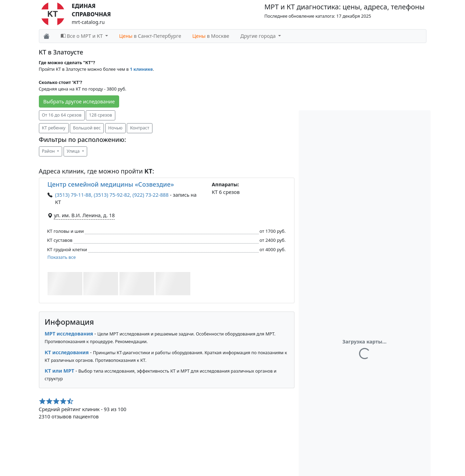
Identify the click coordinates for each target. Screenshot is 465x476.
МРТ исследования (69, 334)
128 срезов (100, 115)
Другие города (259, 36)
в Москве (211, 36)
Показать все (62, 257)
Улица (74, 151)
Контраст (139, 128)
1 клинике (141, 69)
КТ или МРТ (60, 371)
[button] (65, 284)
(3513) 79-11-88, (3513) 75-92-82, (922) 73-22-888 (112, 195)
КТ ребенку (54, 128)
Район (49, 151)
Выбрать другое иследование (79, 101)
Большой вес (87, 128)
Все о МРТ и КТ (82, 36)
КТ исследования (67, 352)
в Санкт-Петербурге (150, 36)
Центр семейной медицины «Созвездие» (111, 184)
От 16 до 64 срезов (62, 115)
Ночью (115, 128)
